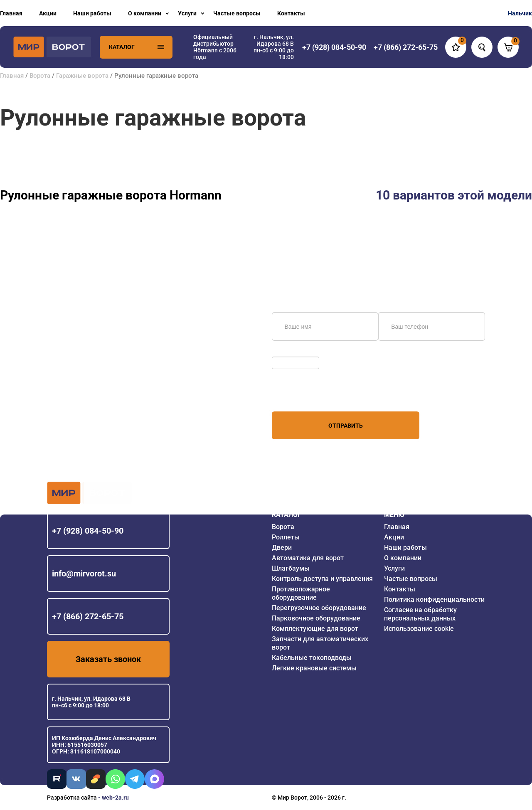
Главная (11, 13)
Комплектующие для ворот (315, 629)
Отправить (346, 426)
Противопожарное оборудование (301, 593)
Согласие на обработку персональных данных (420, 614)
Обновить (287, 352)
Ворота (40, 76)
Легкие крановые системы (314, 668)
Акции (48, 13)
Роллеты (286, 537)
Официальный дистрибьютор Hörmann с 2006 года (215, 47)
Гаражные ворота (82, 76)
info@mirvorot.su (84, 574)
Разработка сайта (72, 798)
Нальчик (520, 13)
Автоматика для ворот (308, 558)
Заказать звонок (108, 659)
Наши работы (92, 13)
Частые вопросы (237, 13)
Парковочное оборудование (316, 618)
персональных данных (303, 396)
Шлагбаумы (291, 568)
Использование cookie (419, 629)
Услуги (187, 13)
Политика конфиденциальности (434, 599)
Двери (282, 548)
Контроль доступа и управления (322, 579)
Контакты (291, 13)
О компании (145, 13)
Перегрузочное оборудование (319, 608)
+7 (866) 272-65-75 (88, 616)
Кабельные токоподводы (312, 658)
